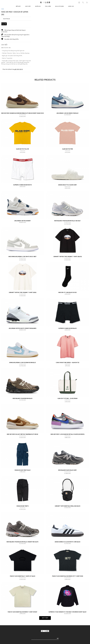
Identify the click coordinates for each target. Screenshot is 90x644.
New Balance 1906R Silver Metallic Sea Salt (67, 274)
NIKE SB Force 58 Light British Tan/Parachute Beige (22, 488)
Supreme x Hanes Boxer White (23, 238)
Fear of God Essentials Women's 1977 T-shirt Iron (68, 629)
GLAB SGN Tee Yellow (22, 202)
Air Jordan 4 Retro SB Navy (23, 274)
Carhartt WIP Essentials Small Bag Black (67, 559)
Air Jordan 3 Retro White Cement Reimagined (23, 382)
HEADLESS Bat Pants (23, 559)
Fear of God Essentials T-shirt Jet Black (23, 629)
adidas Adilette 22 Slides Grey (68, 238)
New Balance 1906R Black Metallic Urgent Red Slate (22, 595)
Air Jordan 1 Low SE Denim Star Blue (67, 166)
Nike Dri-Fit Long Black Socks (67, 346)
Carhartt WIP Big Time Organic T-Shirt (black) (68, 310)
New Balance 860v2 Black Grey (67, 523)
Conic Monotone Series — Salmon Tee (68, 416)
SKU (2, 101)
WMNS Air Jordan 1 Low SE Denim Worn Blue (23, 416)
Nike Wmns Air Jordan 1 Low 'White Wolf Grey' (22, 310)
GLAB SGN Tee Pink (68, 202)
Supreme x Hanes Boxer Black (67, 382)
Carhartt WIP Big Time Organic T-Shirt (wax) (23, 346)
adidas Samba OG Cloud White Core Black (67, 595)
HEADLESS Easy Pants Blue (23, 523)
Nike (3, 62)
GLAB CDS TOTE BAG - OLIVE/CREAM (67, 452)
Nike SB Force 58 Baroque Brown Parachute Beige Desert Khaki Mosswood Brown (22, 166)
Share (4, 77)
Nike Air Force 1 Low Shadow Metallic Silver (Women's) (67, 488)
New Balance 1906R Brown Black (22, 452)
